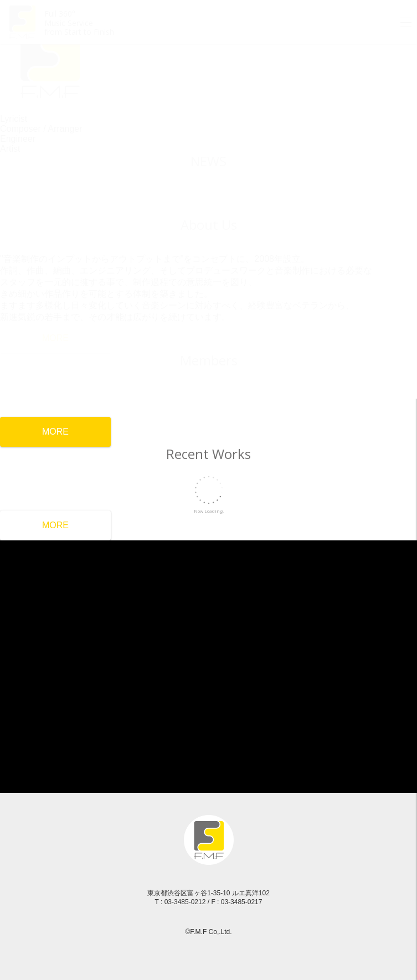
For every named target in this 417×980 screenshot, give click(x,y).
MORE (55, 525)
